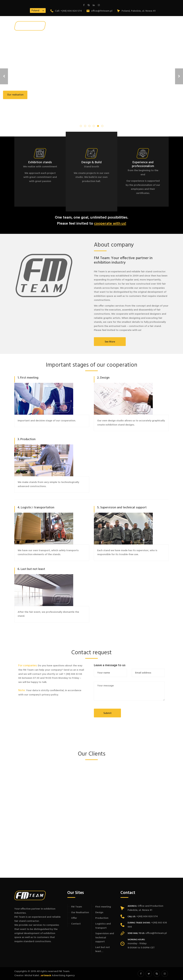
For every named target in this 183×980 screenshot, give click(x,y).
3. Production (26, 439)
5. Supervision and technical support (122, 508)
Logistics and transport (103, 926)
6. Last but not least (31, 569)
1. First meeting (28, 378)
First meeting (103, 907)
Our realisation (15, 95)
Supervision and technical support (105, 938)
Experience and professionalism (143, 164)
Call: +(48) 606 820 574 (66, 11)
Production (102, 918)
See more (110, 342)
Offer (74, 918)
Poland (35, 11)
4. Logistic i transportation (36, 508)
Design (99, 913)
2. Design (103, 378)
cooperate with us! (110, 224)
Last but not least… (103, 949)
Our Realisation (80, 913)
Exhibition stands (40, 162)
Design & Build (91, 162)
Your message (129, 691)
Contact (76, 924)
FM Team (77, 907)
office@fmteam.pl (99, 11)
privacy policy (50, 695)
